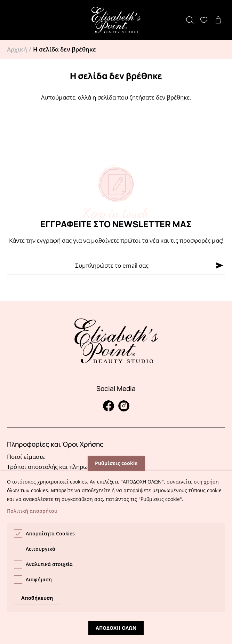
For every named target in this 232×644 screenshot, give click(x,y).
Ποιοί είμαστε (26, 457)
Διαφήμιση (39, 579)
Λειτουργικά (41, 549)
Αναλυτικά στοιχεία (49, 564)
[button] (13, 20)
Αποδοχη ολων (116, 628)
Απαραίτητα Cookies (50, 533)
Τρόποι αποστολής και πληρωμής (52, 467)
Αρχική (17, 49)
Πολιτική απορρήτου (32, 511)
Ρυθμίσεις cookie (116, 464)
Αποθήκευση (37, 598)
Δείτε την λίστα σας (206, 20)
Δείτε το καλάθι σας (220, 20)
